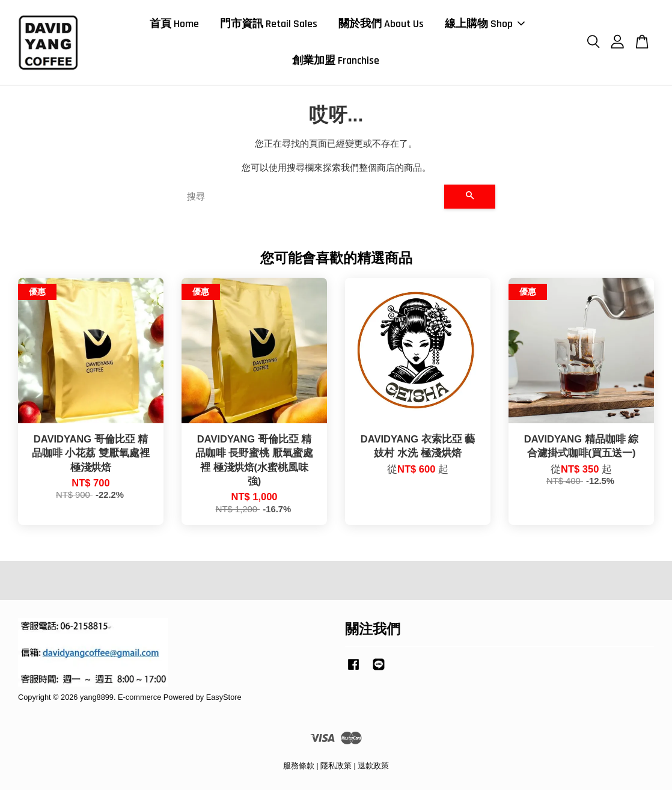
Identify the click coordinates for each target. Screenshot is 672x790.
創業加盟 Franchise (336, 60)
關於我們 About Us (381, 24)
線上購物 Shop (485, 24)
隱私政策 (336, 766)
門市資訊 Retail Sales (269, 24)
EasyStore (224, 697)
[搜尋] (311, 197)
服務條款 (299, 766)
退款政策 (373, 766)
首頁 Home (174, 24)
